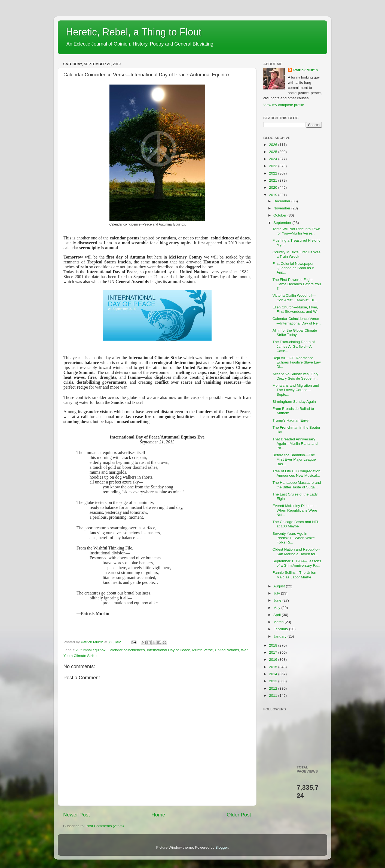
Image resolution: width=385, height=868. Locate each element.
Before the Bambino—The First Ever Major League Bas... (294, 459)
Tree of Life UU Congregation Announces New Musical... (297, 473)
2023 (274, 166)
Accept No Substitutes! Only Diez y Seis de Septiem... (295, 376)
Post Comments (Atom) (105, 826)
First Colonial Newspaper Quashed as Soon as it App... (293, 268)
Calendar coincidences (126, 650)
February (281, 629)
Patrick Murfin (305, 70)
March (279, 622)
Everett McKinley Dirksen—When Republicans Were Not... (295, 510)
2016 (274, 660)
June (278, 600)
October (280, 215)
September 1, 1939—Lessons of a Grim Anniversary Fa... (297, 563)
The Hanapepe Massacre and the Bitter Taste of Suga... (297, 485)
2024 (274, 159)
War (244, 650)
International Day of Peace (168, 650)
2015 (274, 667)
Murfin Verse (203, 650)
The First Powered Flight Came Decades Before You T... (297, 284)
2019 (274, 195)
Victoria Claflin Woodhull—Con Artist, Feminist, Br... (295, 298)
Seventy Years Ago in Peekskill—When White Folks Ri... (294, 538)
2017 (274, 652)
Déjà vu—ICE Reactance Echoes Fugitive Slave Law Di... (297, 362)
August (280, 586)
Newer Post (77, 815)
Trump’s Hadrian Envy (291, 420)
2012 (274, 688)
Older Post (239, 815)
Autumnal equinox (91, 650)
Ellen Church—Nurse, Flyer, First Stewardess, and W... (296, 309)
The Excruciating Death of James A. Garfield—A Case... (294, 346)
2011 (274, 696)
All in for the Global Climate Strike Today (295, 333)
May (277, 608)
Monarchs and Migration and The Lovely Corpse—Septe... (296, 390)
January (280, 636)
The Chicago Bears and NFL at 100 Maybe (296, 524)
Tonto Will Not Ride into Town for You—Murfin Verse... (296, 231)
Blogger (222, 847)
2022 (274, 173)
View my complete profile (284, 105)
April (278, 615)
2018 (274, 645)
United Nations (227, 650)
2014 (274, 674)
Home (158, 815)
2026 (274, 145)
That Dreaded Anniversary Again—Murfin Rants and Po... (295, 444)
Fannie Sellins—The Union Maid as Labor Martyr (294, 575)
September (283, 223)
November (282, 208)
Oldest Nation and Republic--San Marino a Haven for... (296, 552)
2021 (274, 180)
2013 (274, 681)
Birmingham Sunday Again (294, 402)
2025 (274, 152)
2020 (274, 187)
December (282, 201)
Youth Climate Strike (80, 656)
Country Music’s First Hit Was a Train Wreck (297, 254)
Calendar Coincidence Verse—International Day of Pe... (297, 321)
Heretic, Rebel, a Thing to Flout (134, 32)
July (277, 593)
